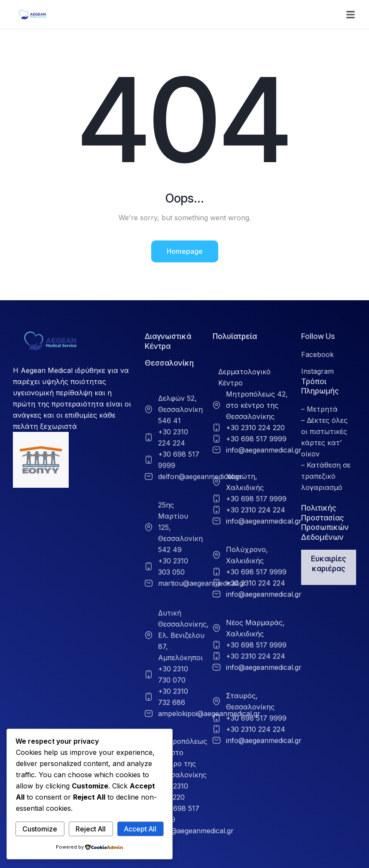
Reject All (91, 829)
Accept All (140, 829)
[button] (351, 15)
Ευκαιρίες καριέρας (329, 563)
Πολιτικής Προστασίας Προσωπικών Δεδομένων (325, 522)
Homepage (185, 251)
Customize (40, 829)
